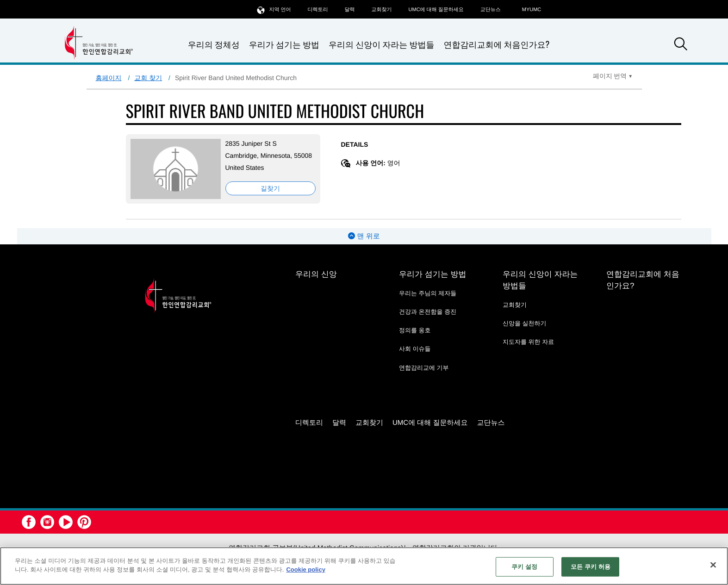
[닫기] (713, 565)
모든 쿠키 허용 (591, 567)
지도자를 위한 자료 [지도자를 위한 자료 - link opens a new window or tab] (528, 342)
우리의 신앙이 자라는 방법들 (381, 45)
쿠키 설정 (524, 567)
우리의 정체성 (214, 45)
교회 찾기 (148, 78)
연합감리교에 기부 (424, 368)
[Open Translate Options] (613, 76)
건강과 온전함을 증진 (428, 312)
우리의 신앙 (316, 274)
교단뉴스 (491, 10)
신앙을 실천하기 (525, 323)
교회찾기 (382, 10)
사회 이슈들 (415, 349)
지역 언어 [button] (274, 9)
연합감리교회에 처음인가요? (496, 44)
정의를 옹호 (415, 330)
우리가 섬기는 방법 (284, 45)
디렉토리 (318, 10)
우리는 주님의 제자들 (428, 293)
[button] (681, 45)
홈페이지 (109, 78)
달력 (350, 10)
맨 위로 (364, 236)
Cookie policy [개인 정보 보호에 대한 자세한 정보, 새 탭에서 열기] (306, 569)
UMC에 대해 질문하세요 (436, 10)
